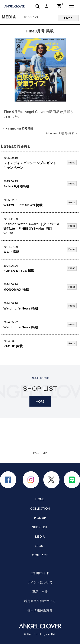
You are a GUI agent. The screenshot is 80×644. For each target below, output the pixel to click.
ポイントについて (40, 582)
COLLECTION (40, 509)
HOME (40, 499)
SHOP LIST (40, 527)
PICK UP (40, 518)
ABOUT (40, 546)
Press (68, 18)
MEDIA (40, 537)
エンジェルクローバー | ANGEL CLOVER (15, 6)
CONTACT (40, 555)
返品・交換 (40, 592)
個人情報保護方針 (40, 610)
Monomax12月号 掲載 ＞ (62, 134)
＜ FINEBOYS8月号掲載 (17, 129)
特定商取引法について (40, 601)
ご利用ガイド (40, 573)
